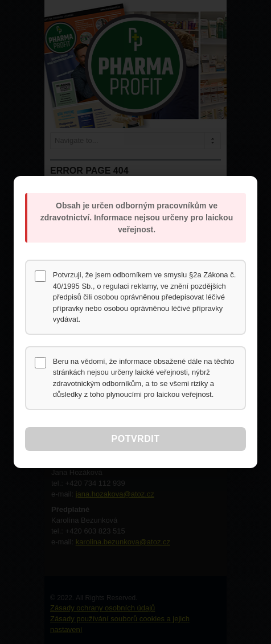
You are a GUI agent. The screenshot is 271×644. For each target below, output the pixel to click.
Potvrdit (136, 439)
